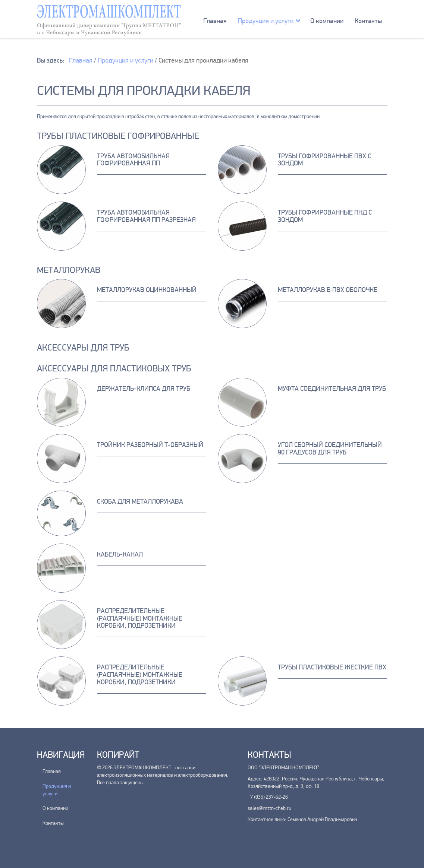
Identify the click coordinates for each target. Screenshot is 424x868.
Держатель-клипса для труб (144, 389)
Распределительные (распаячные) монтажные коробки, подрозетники (140, 618)
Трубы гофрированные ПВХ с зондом (324, 160)
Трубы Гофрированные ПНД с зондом (325, 216)
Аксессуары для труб (83, 348)
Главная (215, 21)
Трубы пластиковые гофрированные (118, 136)
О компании (327, 21)
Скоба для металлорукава (140, 501)
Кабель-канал (120, 554)
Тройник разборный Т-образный (150, 445)
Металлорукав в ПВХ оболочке (328, 290)
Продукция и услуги (266, 21)
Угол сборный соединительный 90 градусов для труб (330, 449)
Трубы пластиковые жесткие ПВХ (332, 667)
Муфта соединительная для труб (332, 389)
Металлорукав (69, 270)
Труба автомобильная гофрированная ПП (133, 160)
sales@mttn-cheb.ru (269, 808)
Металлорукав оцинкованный (147, 290)
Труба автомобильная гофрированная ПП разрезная (146, 216)
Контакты (368, 21)
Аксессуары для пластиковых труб (114, 369)
